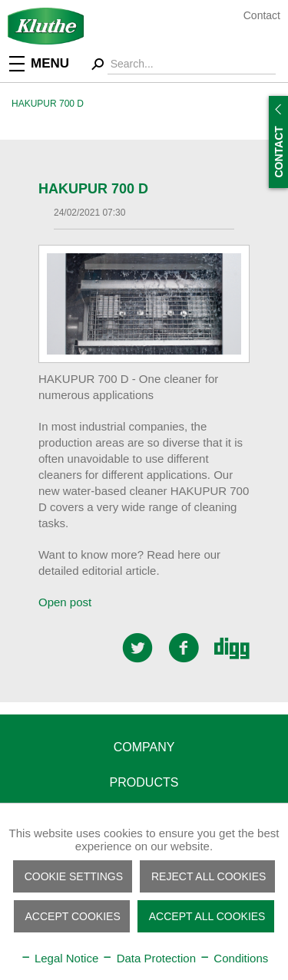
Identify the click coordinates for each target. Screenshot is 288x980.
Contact (262, 15)
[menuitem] (50, 63)
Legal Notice (60, 958)
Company (144, 747)
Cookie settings (74, 876)
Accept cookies (73, 916)
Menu (39, 62)
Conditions (233, 958)
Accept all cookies (207, 916)
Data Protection (149, 958)
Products (144, 782)
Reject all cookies (209, 876)
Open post (65, 602)
